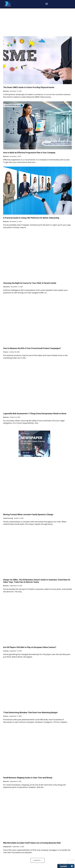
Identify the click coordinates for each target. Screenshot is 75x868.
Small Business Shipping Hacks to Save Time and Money (28, 778)
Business (6, 91)
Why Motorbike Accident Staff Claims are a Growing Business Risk (32, 843)
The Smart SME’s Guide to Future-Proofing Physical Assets (29, 87)
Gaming (6, 651)
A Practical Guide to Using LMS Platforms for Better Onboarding (31, 218)
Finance (6, 352)
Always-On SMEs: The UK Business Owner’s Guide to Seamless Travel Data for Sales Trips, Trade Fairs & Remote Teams (37, 581)
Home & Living (8, 518)
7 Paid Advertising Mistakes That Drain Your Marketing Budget (30, 712)
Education (7, 287)
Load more (37, 860)
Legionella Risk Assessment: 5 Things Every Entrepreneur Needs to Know (35, 414)
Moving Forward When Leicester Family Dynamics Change (28, 514)
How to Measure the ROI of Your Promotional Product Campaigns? (32, 348)
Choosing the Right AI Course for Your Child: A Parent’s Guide (30, 283)
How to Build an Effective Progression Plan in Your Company (29, 153)
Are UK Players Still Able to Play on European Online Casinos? (30, 647)
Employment (7, 847)
